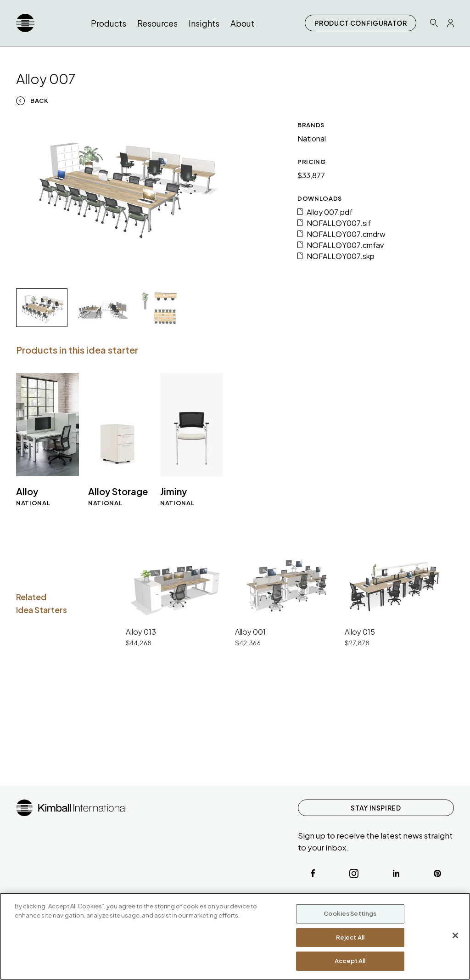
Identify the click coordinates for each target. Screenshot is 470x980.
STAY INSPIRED (376, 808)
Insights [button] (204, 23)
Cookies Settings (350, 913)
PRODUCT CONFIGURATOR (361, 23)
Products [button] (109, 23)
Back (39, 101)
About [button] (242, 23)
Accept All (350, 961)
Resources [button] (157, 23)
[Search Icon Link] (434, 23)
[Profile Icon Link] (450, 23)
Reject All (350, 937)
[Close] (455, 935)
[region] (235, 936)
